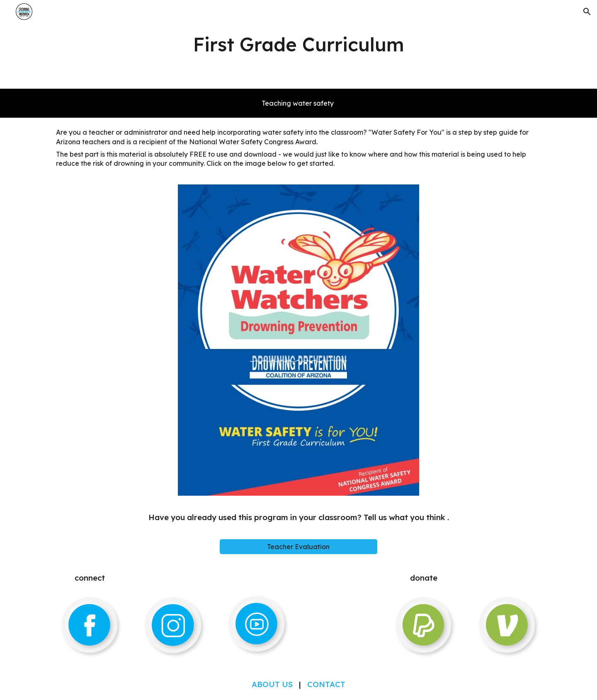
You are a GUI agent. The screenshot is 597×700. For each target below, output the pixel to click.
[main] (298, 44)
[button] (587, 12)
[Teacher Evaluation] (298, 547)
